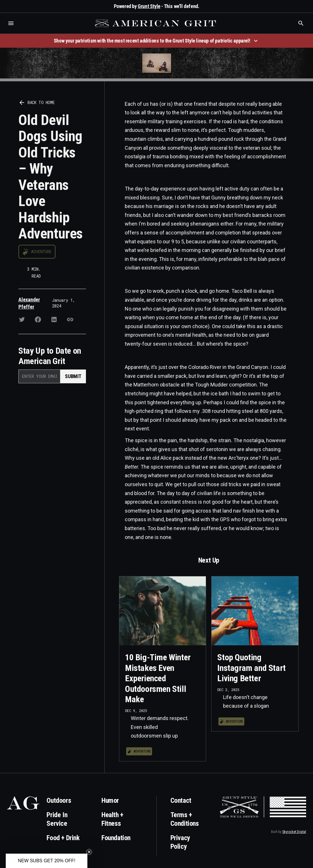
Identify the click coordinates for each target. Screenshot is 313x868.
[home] (156, 23)
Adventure (41, 252)
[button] (11, 23)
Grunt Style (149, 6)
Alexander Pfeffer (29, 303)
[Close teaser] (89, 852)
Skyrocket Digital (294, 832)
